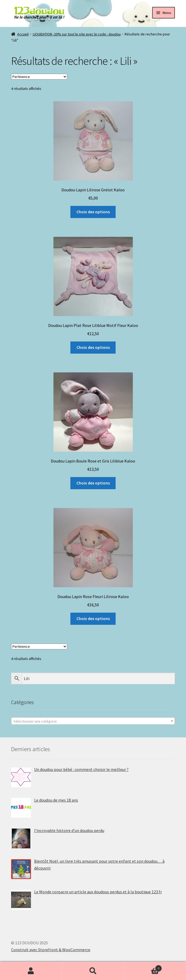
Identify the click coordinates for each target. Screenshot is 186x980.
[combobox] (93, 721)
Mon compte (31, 971)
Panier (143, 967)
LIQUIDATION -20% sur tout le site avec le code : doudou (77, 34)
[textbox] (93, 721)
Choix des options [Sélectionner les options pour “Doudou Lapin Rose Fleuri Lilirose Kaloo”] (93, 618)
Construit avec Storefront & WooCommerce (51, 950)
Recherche (93, 971)
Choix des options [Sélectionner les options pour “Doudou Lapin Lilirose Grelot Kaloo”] (93, 212)
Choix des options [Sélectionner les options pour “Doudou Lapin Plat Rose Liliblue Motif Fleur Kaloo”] (93, 347)
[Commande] (39, 77)
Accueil (23, 34)
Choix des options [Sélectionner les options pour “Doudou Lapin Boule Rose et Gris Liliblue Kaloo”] (93, 483)
